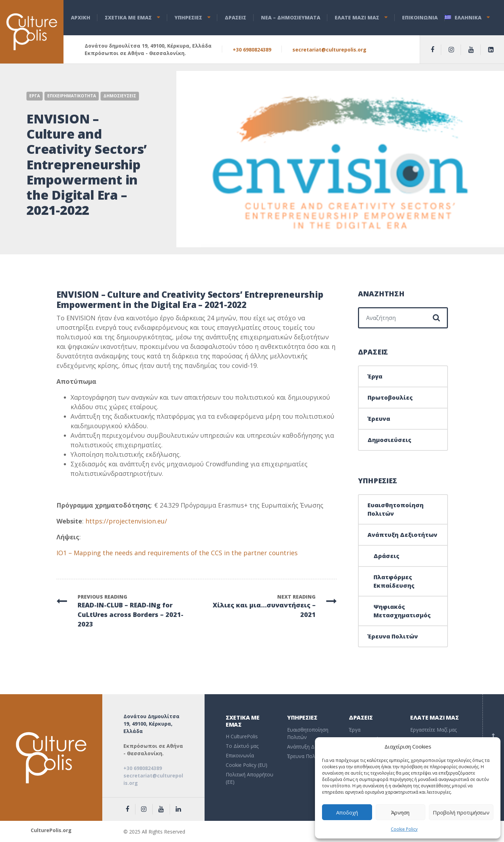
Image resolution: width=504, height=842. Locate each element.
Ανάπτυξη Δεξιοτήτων (402, 535)
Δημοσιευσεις (120, 96)
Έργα (375, 376)
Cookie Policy (404, 829)
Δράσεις (386, 556)
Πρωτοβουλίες (390, 398)
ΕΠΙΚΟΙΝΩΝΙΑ (420, 17)
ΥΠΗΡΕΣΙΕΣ (188, 17)
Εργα (35, 96)
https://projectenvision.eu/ (126, 521)
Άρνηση (400, 812)
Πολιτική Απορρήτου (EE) (250, 778)
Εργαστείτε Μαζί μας (433, 730)
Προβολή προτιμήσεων (461, 812)
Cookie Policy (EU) (247, 765)
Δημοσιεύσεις (389, 440)
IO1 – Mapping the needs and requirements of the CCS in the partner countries (177, 553)
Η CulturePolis (242, 736)
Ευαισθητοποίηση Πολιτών (396, 509)
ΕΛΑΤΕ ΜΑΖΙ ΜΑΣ (357, 17)
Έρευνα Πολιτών (393, 636)
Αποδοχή (347, 812)
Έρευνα (379, 419)
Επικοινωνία (240, 755)
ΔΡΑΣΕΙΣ (235, 17)
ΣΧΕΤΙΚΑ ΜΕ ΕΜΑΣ (128, 17)
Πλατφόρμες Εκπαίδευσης (394, 581)
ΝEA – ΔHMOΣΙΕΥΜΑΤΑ (291, 17)
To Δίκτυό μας (242, 746)
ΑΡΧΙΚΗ (81, 17)
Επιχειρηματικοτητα (72, 96)
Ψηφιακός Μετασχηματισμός (402, 611)
